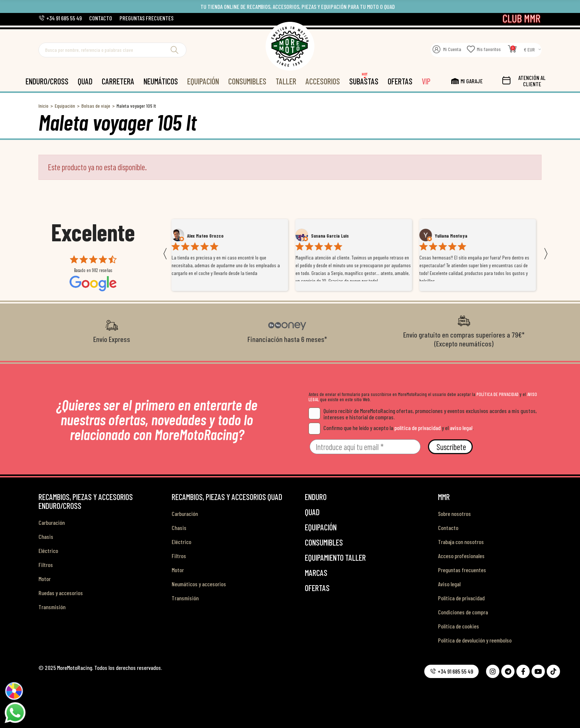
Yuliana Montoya (453, 236)
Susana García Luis (332, 236)
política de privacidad (417, 428)
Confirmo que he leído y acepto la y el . (391, 428)
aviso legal (461, 428)
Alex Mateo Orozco (208, 236)
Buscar (175, 50)
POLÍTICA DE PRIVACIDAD (498, 394)
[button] (60, 18)
